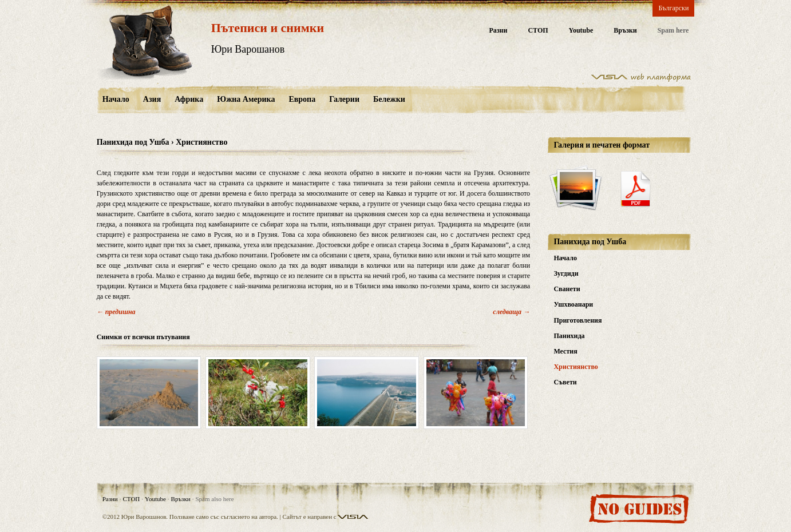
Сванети (567, 289)
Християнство (576, 367)
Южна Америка (246, 99)
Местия (565, 351)
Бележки (389, 99)
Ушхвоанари (573, 304)
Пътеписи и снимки (268, 28)
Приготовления (578, 320)
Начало (116, 99)
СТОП (538, 31)
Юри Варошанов (248, 49)
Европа (302, 99)
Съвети (565, 382)
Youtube (581, 31)
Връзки (625, 31)
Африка (189, 99)
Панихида (569, 336)
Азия (152, 99)
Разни (498, 31)
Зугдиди (566, 273)
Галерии (344, 99)
